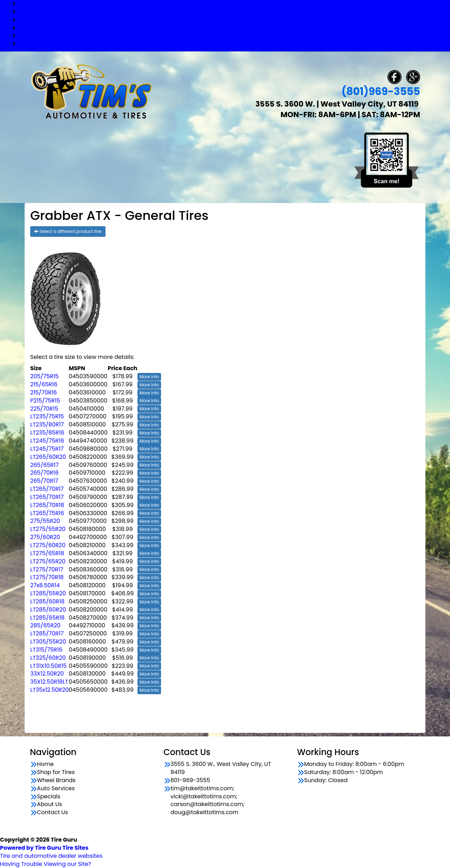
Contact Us (232, 43)
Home (45, 764)
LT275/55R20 (48, 529)
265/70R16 (44, 473)
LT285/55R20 (48, 593)
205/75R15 (44, 376)
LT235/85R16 (47, 433)
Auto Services (232, 28)
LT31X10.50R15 (49, 666)
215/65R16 (44, 384)
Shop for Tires (232, 11)
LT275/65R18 (47, 553)
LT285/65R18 (47, 618)
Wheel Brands (232, 20)
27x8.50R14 (45, 585)
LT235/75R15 (47, 416)
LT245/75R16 (47, 441)
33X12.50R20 (47, 674)
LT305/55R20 (48, 642)
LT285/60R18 (47, 601)
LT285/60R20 (48, 610)
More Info (149, 377)
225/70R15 (44, 409)
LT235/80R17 (47, 425)
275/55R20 (45, 521)
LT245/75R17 (47, 449)
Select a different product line (68, 231)
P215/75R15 (45, 401)
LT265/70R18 (47, 505)
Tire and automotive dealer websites (51, 852)
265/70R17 (44, 481)
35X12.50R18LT (49, 682)
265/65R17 (44, 465)
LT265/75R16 (47, 513)
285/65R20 (45, 625)
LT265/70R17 (47, 489)
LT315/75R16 (46, 650)
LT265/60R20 (48, 457)
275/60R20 (45, 537)
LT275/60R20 (48, 545)
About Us (49, 804)
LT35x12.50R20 (49, 690)
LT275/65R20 (48, 561)
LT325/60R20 (48, 658)
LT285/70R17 (47, 633)
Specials (232, 35)
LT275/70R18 (47, 577)
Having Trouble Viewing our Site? (46, 864)
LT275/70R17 (47, 569)
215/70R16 (44, 392)
